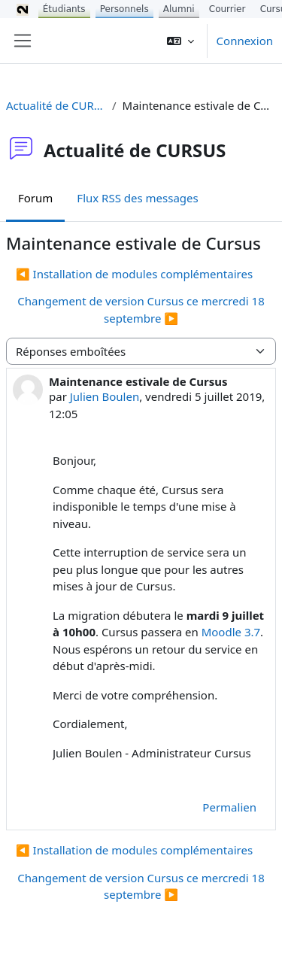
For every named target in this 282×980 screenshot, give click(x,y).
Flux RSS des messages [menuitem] (137, 198)
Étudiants (64, 9)
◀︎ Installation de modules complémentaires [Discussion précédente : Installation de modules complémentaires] (134, 274)
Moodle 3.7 (231, 632)
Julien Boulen (105, 396)
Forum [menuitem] (35, 198)
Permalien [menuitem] (229, 807)
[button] (180, 41)
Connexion (245, 41)
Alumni (179, 9)
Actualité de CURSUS (56, 105)
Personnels (124, 9)
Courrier (227, 9)
